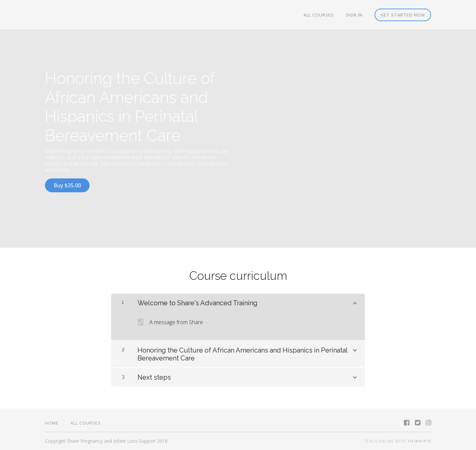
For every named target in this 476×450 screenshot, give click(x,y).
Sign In (354, 15)
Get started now (403, 15)
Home (52, 423)
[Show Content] (354, 302)
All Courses (319, 15)
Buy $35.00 (67, 185)
